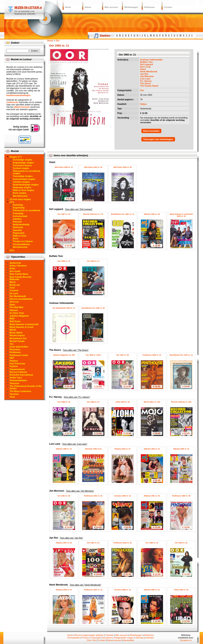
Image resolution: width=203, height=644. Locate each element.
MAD (12, 319)
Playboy (14, 361)
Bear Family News (19, 274)
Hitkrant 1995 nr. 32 (181, 449)
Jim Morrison (147, 76)
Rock (16, 239)
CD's (12, 250)
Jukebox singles (21, 182)
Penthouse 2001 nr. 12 (93, 590)
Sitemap (140, 638)
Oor (142, 90)
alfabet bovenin (22, 107)
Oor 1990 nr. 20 (181, 543)
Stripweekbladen (18, 380)
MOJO (13, 330)
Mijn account (111, 7)
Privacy (85, 638)
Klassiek (17, 222)
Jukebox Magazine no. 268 (64, 355)
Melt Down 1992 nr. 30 (93, 167)
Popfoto (14, 366)
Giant (143, 69)
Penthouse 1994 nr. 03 (123, 543)
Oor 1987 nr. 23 (93, 543)
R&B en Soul (20, 236)
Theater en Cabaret (23, 241)
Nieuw (88, 7)
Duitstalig (18, 205)
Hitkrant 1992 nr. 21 (152, 590)
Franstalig (18, 213)
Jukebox (17, 219)
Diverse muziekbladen (21, 299)
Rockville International (21, 375)
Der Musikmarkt (18, 296)
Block (13, 282)
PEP (12, 358)
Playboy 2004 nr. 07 (122, 449)
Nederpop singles (22, 187)
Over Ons (91, 640)
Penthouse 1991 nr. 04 (93, 496)
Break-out (15, 285)
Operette (17, 230)
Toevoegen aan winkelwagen (158, 139)
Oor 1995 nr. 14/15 (93, 355)
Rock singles (20, 193)
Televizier (15, 383)
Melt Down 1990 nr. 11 (64, 167)
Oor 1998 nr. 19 (64, 402)
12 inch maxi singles (20, 199)
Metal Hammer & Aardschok (24, 324)
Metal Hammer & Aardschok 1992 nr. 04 (181, 215)
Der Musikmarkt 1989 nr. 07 (64, 308)
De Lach (14, 293)
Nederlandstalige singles (26, 185)
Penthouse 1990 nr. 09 (181, 496)
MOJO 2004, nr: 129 (152, 402)
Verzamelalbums (21, 244)
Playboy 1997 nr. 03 (64, 543)
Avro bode (15, 271)
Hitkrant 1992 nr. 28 (152, 214)
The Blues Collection (21, 391)
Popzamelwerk (17, 369)
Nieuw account (114, 640)
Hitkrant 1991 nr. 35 (152, 496)
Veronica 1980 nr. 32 (123, 496)
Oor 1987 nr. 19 (64, 214)
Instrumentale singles (24, 179)
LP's (12, 202)
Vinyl (12, 397)
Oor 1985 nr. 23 (152, 543)
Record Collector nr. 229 (181, 402)
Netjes (143, 104)
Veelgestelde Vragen (124, 638)
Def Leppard (147, 64)
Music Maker (16, 333)
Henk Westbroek (149, 72)
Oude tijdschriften (19, 347)
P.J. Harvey (146, 81)
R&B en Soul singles (24, 190)
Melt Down (15, 321)
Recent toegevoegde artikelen (89, 635)
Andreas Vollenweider (151, 60)
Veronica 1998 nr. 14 (123, 590)
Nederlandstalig (21, 224)
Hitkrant (14, 310)
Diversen (14, 302)
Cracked (14, 290)
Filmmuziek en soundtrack (27, 210)
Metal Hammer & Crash (22, 327)
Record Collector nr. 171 (93, 214)
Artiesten (150, 638)
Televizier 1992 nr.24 (93, 449)
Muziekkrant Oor (18, 338)
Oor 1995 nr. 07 (93, 402)
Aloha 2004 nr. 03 (181, 590)
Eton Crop (145, 67)
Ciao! (12, 288)
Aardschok (15, 263)
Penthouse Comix (19, 355)
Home (68, 7)
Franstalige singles (23, 176)
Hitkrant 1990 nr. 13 (64, 449)
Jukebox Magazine (19, 316)
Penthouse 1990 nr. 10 (152, 355)
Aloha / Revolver (18, 266)
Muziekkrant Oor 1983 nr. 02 (93, 308)
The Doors (146, 83)
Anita (12, 268)
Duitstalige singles (23, 160)
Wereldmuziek (20, 196)
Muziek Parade (17, 341)
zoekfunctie (12, 102)
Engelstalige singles (23, 163)
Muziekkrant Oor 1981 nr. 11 (123, 214)
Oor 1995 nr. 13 (64, 261)
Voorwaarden (74, 638)
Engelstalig (19, 208)
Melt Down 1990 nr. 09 (122, 167)
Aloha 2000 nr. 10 (123, 402)
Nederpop (18, 227)
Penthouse (15, 352)
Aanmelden (129, 640)
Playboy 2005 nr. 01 (64, 590)
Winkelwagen (131, 7)
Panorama (15, 349)
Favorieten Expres (22, 165)
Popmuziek (19, 233)
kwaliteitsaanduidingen (18, 95)
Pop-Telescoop (17, 364)
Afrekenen (149, 7)
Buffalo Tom (146, 62)
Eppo (12, 304)
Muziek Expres (17, 335)
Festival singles (21, 168)
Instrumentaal (20, 216)
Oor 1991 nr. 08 (122, 355)
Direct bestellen (151, 131)
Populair (109, 635)
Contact (168, 7)
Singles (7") (16, 157)
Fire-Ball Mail (16, 307)
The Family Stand (149, 86)
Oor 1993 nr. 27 (93, 261)
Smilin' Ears (16, 378)
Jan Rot (144, 74)
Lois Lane (145, 79)
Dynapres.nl (186, 640)
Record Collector (19, 372)
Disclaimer (107, 638)
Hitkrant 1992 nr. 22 (152, 449)
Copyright (95, 638)
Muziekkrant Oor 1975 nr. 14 (181, 355)
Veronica (14, 394)
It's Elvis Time (17, 313)
